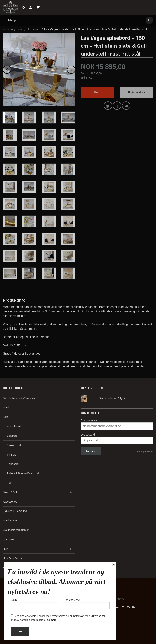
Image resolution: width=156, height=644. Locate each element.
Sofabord (12, 436)
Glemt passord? (145, 451)
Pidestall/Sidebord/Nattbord (23, 473)
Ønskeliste (137, 92)
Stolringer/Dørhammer (16, 530)
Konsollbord (14, 426)
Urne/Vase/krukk (12, 558)
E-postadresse (89, 420)
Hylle (6, 549)
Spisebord (13, 464)
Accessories (10, 502)
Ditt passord (88, 435)
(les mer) (51, 620)
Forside (8, 29)
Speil (6, 407)
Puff (9, 483)
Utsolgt (97, 92)
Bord (6, 417)
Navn (34, 604)
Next (75, 69)
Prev (11, 69)
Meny (9, 20)
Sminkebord (14, 445)
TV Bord (12, 455)
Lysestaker (9, 539)
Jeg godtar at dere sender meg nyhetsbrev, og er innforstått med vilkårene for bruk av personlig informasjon (58, 618)
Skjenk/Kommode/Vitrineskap (20, 398)
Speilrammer (10, 520)
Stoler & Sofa (11, 492)
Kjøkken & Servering (15, 511)
